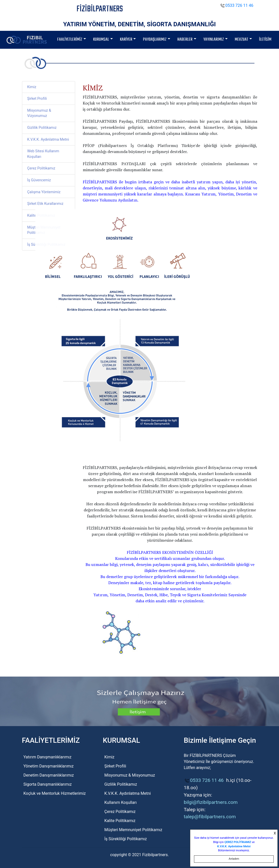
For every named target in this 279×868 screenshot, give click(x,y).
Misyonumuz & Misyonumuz (130, 775)
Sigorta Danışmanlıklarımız (48, 784)
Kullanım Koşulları (120, 802)
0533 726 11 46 (237, 5)
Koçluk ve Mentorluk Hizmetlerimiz (55, 793)
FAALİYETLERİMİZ (70, 40)
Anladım (234, 859)
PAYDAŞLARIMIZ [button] (155, 40)
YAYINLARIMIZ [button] (214, 40)
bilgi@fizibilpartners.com (211, 802)
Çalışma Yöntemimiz (44, 192)
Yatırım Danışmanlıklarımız (48, 757)
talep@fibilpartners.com (210, 817)
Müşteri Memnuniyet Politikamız (44, 230)
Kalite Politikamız (41, 216)
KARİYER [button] (126, 40)
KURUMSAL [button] (101, 40)
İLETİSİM (265, 40)
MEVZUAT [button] (241, 40)
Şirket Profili (37, 99)
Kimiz (32, 87)
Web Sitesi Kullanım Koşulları (43, 154)
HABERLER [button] (185, 40)
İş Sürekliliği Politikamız (46, 245)
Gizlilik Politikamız (42, 128)
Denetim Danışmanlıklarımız (49, 775)
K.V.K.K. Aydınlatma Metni (48, 140)
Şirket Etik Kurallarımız (45, 204)
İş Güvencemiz (39, 180)
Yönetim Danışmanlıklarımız (49, 766)
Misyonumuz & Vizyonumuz (39, 113)
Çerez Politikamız (41, 168)
